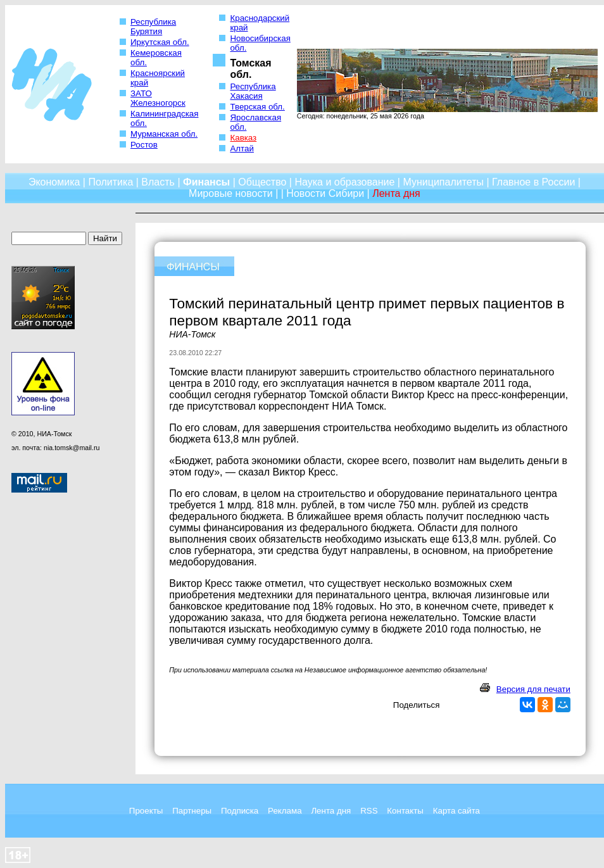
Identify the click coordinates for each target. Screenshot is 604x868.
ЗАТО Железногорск (158, 98)
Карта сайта (456, 811)
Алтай (242, 148)
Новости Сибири (325, 193)
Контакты (405, 811)
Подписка (240, 811)
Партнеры (192, 811)
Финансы (206, 182)
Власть (158, 182)
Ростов (144, 145)
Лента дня (331, 811)
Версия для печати (533, 689)
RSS (369, 811)
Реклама (285, 811)
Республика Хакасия (253, 91)
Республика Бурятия (153, 27)
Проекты (146, 811)
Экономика (54, 182)
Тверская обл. (257, 107)
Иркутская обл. (160, 42)
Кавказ (243, 138)
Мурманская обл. (164, 134)
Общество (262, 182)
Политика (110, 182)
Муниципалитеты (443, 182)
